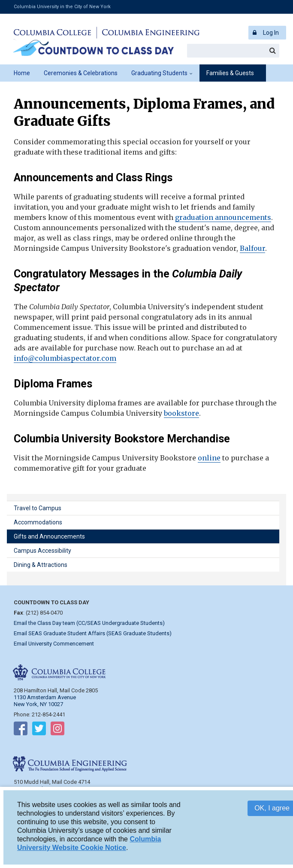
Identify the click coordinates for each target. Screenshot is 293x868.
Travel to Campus (38, 508)
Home (22, 73)
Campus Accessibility (42, 551)
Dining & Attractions (41, 565)
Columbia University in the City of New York (62, 7)
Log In (271, 33)
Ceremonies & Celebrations (81, 73)
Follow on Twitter (39, 730)
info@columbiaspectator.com (65, 358)
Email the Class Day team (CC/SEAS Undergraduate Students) (89, 623)
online (209, 458)
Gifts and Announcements (49, 536)
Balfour (252, 248)
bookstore (181, 413)
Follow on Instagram (57, 730)
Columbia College (54, 33)
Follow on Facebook (21, 730)
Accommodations (38, 522)
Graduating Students (159, 73)
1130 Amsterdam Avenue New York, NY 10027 (45, 701)
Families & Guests (230, 73)
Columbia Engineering (150, 33)
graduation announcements (223, 217)
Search (272, 51)
